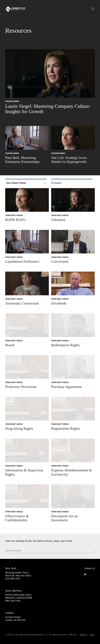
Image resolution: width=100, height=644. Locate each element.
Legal (92, 634)
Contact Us (90, 568)
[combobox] (26, 183)
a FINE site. (72, 634)
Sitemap (83, 634)
